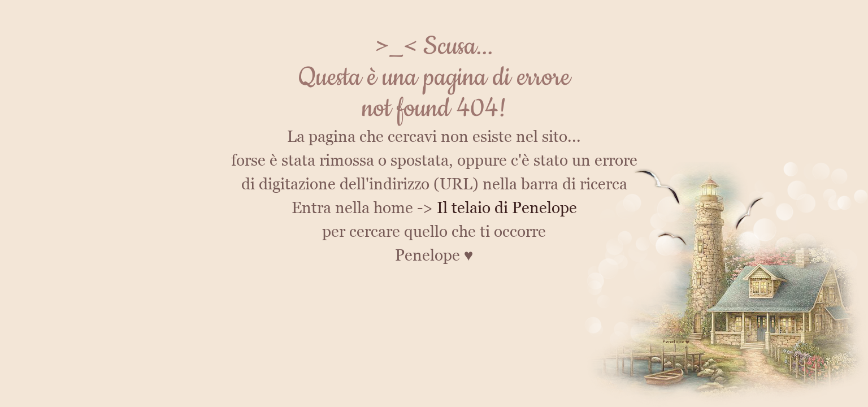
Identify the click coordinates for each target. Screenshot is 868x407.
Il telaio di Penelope (507, 207)
